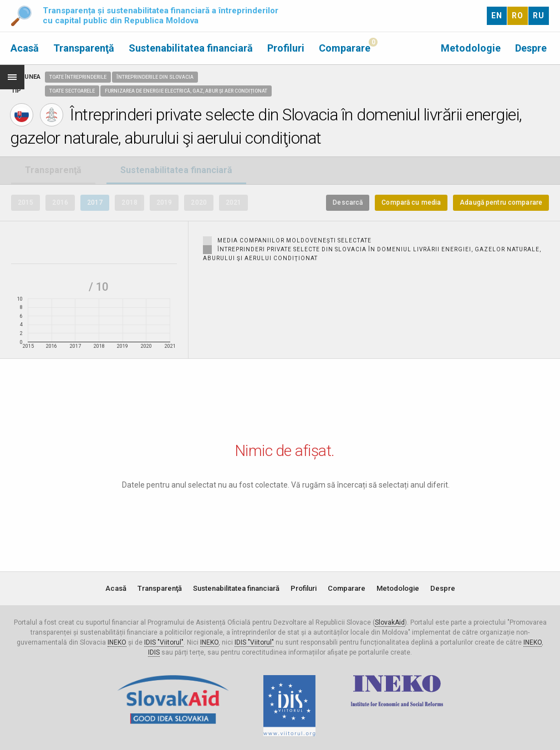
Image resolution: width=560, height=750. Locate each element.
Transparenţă (84, 48)
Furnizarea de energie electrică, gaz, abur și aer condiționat (186, 91)
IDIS (154, 652)
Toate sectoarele (72, 91)
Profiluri (286, 48)
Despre (531, 48)
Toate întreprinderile (78, 77)
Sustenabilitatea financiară (191, 48)
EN (497, 16)
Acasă (25, 48)
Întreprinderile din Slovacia (155, 77)
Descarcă (348, 202)
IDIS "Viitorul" (164, 642)
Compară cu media (411, 202)
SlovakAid (390, 622)
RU (539, 16)
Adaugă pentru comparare (501, 202)
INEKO (117, 642)
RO (518, 16)
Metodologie (471, 48)
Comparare (345, 48)
